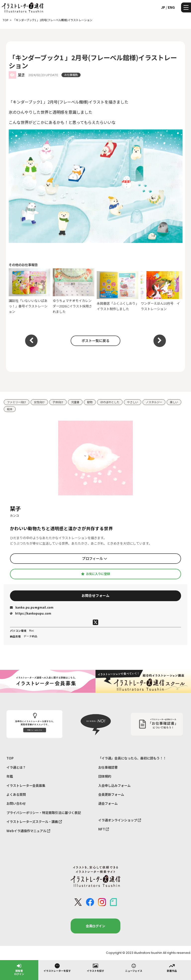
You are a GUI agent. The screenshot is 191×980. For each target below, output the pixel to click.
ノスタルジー (154, 402)
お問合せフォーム (95, 595)
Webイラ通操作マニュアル (28, 831)
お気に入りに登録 (95, 574)
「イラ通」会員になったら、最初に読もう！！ (132, 758)
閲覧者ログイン (19, 969)
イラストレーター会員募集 (26, 785)
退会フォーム (108, 803)
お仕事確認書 (108, 767)
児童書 (75, 402)
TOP (10, 758)
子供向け (58, 402)
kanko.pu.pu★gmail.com (32, 607)
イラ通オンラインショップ (120, 820)
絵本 (10, 409)
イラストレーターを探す (57, 968)
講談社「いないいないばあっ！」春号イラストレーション (30, 291)
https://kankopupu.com (31, 613)
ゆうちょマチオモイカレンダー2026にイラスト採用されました (74, 291)
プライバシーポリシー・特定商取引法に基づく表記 (44, 813)
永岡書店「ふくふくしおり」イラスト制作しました (118, 291)
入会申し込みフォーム (114, 785)
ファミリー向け (17, 402)
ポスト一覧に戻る (95, 341)
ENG (171, 7)
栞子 (21, 75)
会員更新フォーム (111, 794)
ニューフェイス (134, 968)
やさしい (133, 402)
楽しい (174, 402)
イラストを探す (95, 968)
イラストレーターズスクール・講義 (34, 822)
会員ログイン (95, 926)
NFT (104, 829)
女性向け (39, 402)
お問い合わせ (16, 803)
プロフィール (95, 558)
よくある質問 (16, 794)
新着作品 (172, 968)
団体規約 (105, 776)
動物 (90, 402)
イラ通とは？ (16, 767)
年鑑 (10, 776)
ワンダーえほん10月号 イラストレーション (162, 291)
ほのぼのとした (110, 402)
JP (163, 7)
